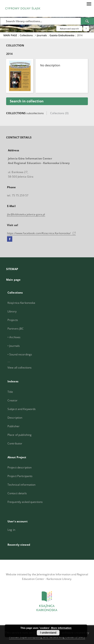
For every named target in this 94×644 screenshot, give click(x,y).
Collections (27, 35)
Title (10, 392)
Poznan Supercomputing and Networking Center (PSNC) (47, 637)
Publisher (14, 426)
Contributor (15, 443)
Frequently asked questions (25, 502)
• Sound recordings (20, 354)
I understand (48, 633)
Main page (13, 280)
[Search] (87, 21)
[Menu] (89, 4)
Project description (20, 467)
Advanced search (69, 29)
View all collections (20, 368)
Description (15, 418)
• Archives (14, 337)
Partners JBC (16, 329)
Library (12, 311)
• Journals (41, 35)
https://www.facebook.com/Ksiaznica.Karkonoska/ (41, 233)
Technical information (22, 485)
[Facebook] (10, 239)
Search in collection (27, 101)
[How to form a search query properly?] (86, 29)
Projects (13, 320)
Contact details (17, 493)
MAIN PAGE (10, 35)
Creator (12, 400)
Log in (11, 530)
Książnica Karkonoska (21, 303)
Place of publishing (20, 435)
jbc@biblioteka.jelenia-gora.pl (26, 214)
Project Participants (20, 476)
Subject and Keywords (22, 409)
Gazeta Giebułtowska (62, 35)
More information (61, 628)
